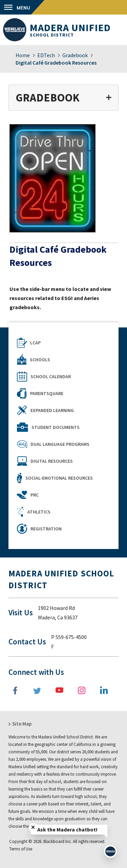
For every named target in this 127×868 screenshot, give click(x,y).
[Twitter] (38, 690)
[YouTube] (60, 690)
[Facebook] (16, 690)
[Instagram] (82, 690)
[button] (22, 7)
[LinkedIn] (104, 690)
